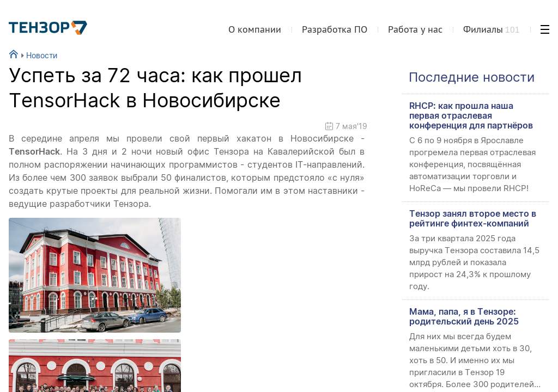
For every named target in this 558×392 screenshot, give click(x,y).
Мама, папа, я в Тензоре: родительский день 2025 (464, 316)
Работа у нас (415, 29)
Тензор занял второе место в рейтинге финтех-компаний (473, 218)
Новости (38, 55)
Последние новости (472, 77)
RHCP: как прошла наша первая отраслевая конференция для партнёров (471, 115)
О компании (255, 29)
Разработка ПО (335, 29)
